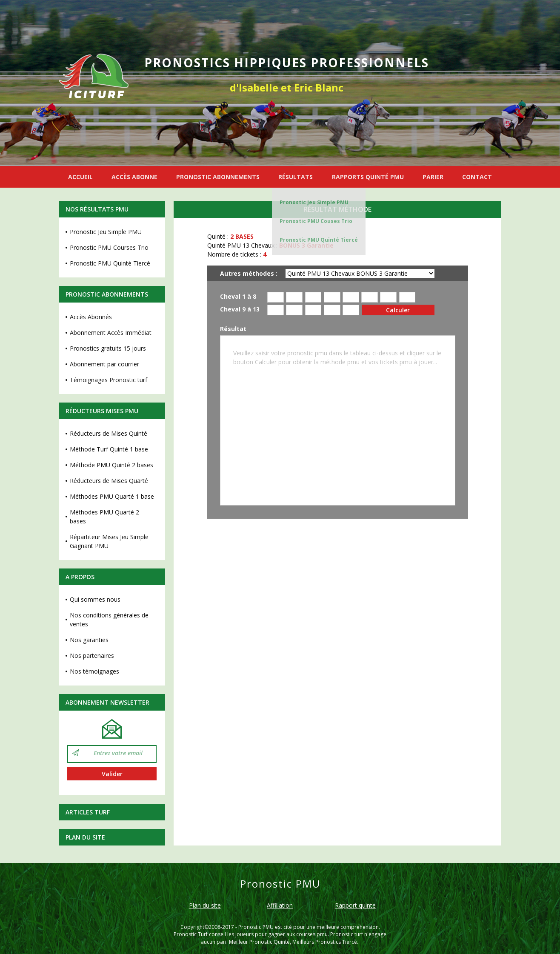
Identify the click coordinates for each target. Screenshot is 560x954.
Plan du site (85, 837)
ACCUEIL (80, 177)
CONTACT (477, 177)
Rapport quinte (355, 905)
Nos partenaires (92, 656)
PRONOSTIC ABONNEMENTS (218, 177)
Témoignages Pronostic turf (109, 380)
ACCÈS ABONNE (134, 177)
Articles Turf (88, 812)
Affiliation (280, 905)
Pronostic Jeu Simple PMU (314, 202)
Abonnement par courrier (104, 364)
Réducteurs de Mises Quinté (109, 433)
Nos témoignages (94, 671)
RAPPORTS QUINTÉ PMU (368, 177)
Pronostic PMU (256, 927)
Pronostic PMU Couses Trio (316, 221)
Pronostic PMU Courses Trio (109, 247)
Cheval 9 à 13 (240, 310)
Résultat (233, 329)
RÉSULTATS (296, 177)
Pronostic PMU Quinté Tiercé (319, 240)
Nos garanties (89, 640)
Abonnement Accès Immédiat (111, 333)
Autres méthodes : (249, 273)
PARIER (433, 177)
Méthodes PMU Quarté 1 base (112, 496)
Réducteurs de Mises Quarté (109, 481)
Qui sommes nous (95, 599)
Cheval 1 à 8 (238, 297)
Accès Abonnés (91, 317)
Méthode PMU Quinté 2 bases (111, 465)
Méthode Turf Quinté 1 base (109, 449)
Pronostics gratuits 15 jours (108, 348)
